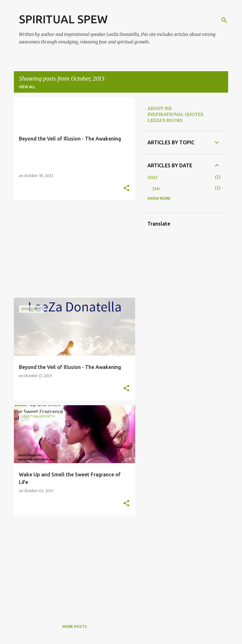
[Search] (224, 20)
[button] (126, 189)
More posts (75, 627)
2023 (153, 177)
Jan (156, 188)
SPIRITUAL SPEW (63, 19)
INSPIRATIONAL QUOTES (176, 114)
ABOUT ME (160, 108)
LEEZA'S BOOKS (165, 120)
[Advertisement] (72, 249)
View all (27, 87)
